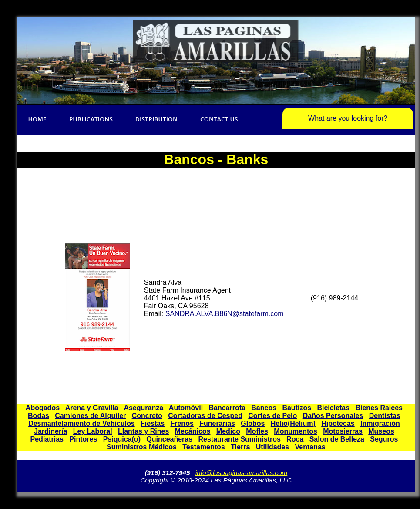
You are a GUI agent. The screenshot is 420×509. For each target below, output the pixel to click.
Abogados (43, 408)
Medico (228, 431)
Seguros (384, 439)
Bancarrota (227, 408)
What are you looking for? (348, 118)
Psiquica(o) (122, 439)
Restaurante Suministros (239, 439)
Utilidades (272, 447)
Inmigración (380, 423)
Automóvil (186, 408)
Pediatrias (47, 439)
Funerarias (217, 423)
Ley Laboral (93, 431)
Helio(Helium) (293, 423)
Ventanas (310, 447)
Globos (253, 423)
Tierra (240, 447)
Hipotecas (338, 423)
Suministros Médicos (142, 447)
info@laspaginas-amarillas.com (241, 473)
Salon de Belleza (337, 439)
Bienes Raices (379, 408)
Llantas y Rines (143, 431)
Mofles (257, 431)
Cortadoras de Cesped (205, 416)
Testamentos (204, 447)
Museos (381, 431)
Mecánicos (193, 431)
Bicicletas (333, 408)
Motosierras (343, 431)
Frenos (182, 423)
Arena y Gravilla (92, 408)
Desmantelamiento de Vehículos (82, 423)
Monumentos (296, 431)
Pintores (83, 439)
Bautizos (297, 408)
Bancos (264, 408)
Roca (295, 439)
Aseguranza (143, 408)
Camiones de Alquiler (90, 416)
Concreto (147, 416)
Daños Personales (333, 416)
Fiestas (153, 423)
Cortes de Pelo (272, 416)
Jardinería (50, 431)
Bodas (39, 416)
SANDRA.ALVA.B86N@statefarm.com (225, 314)
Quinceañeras (169, 439)
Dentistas (385, 416)
